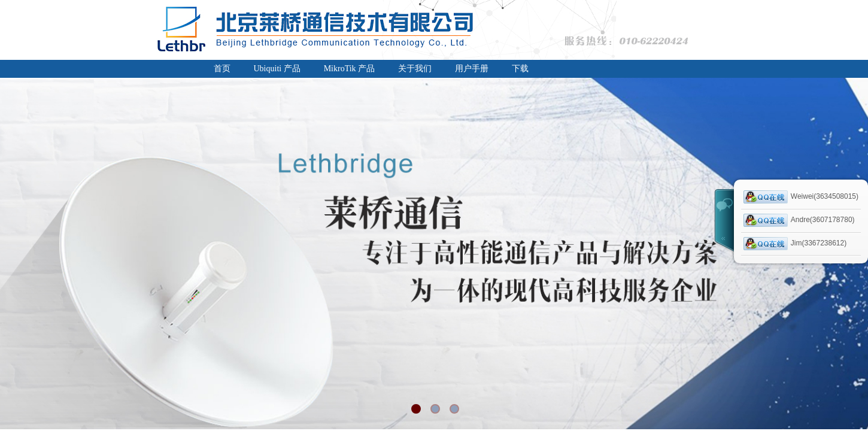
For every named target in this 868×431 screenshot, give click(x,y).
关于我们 (415, 69)
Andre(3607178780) (799, 220)
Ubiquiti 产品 (277, 69)
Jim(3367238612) (795, 244)
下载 (520, 69)
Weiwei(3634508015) (801, 197)
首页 (222, 69)
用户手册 (472, 69)
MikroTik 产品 (349, 69)
